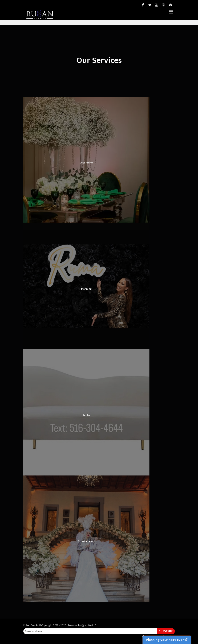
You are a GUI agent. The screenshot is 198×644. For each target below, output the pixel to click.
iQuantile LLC (89, 625)
